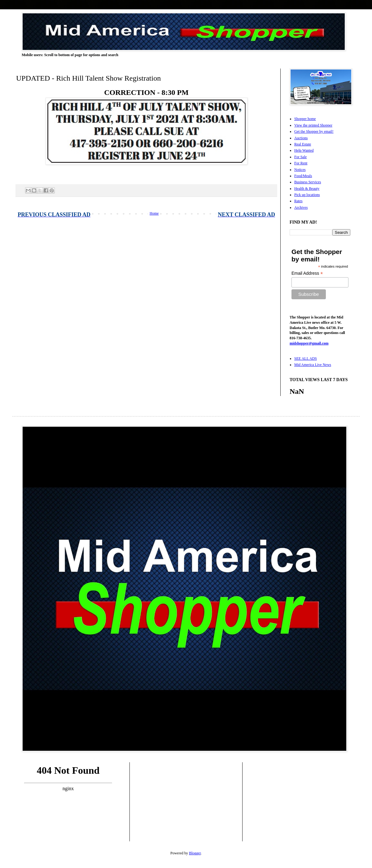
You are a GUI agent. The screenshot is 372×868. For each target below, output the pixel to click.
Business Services (308, 182)
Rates (298, 201)
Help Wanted (304, 150)
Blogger (195, 853)
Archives (301, 207)
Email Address (307, 273)
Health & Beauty (307, 189)
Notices (300, 170)
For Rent (301, 163)
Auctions (301, 138)
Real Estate (303, 144)
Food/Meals (303, 176)
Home (154, 213)
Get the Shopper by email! (314, 131)
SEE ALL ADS (306, 358)
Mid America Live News (313, 365)
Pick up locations (307, 195)
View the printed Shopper (313, 125)
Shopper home (305, 119)
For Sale (300, 157)
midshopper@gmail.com (309, 343)
